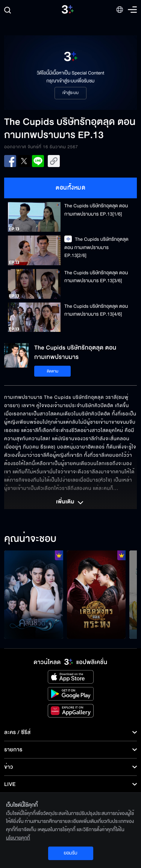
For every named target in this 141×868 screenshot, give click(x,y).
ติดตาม (52, 371)
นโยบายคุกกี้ (18, 838)
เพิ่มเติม (70, 503)
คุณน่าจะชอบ (30, 539)
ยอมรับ (70, 853)
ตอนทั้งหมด (70, 188)
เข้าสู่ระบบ (70, 93)
